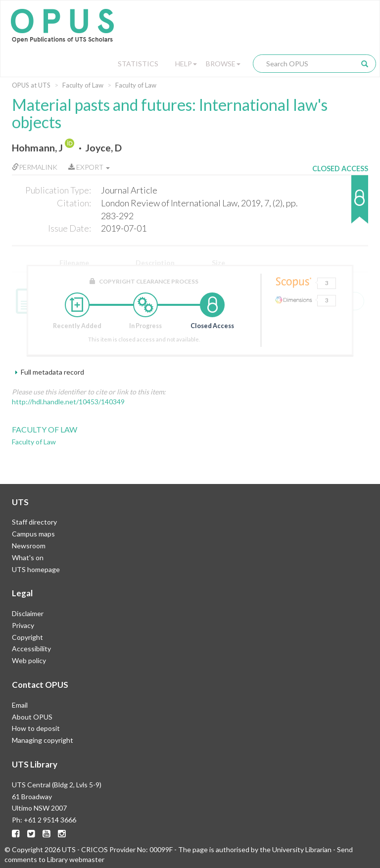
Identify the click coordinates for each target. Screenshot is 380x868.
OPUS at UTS (31, 85)
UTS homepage (36, 569)
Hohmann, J (37, 148)
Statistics (138, 64)
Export (89, 167)
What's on (28, 557)
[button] (340, 204)
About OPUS (32, 717)
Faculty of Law (83, 85)
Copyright (27, 637)
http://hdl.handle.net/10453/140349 (68, 402)
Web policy (29, 660)
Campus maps (33, 534)
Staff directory (34, 522)
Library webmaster (76, 859)
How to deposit (36, 728)
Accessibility (31, 649)
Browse (223, 64)
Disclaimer (28, 613)
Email (20, 705)
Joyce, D (104, 148)
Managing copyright (43, 740)
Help (186, 64)
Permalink (35, 167)
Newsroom (29, 546)
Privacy (23, 625)
